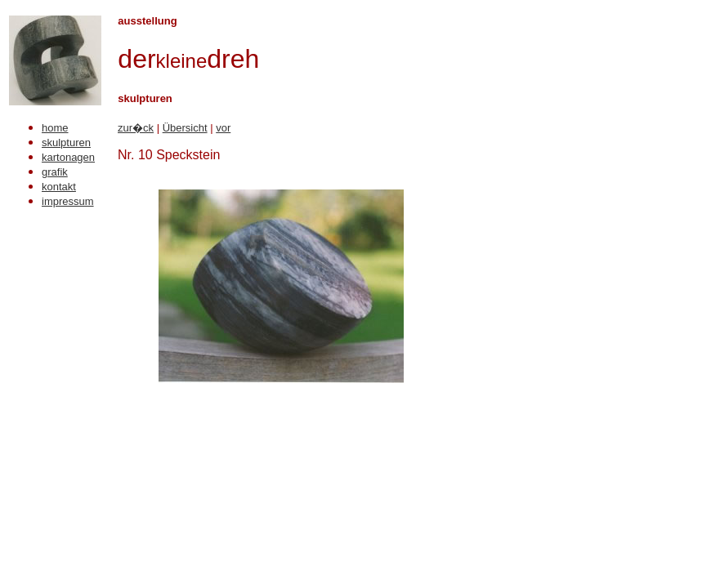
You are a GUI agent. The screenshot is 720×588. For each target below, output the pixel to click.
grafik (55, 172)
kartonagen (68, 157)
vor (223, 128)
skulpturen (66, 143)
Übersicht (185, 128)
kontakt (59, 187)
